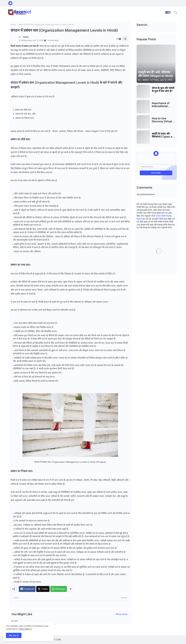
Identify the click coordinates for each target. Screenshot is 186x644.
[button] (168, 12)
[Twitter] (43, 589)
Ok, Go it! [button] (14, 635)
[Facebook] (27, 589)
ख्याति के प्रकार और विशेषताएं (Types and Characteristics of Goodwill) (164, 135)
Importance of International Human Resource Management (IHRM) (163, 105)
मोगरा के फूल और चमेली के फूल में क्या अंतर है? (163, 90)
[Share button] (70, 589)
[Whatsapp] (59, 589)
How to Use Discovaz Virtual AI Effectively (163, 120)
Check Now (24, 629)
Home (13, 24)
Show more (122, 614)
